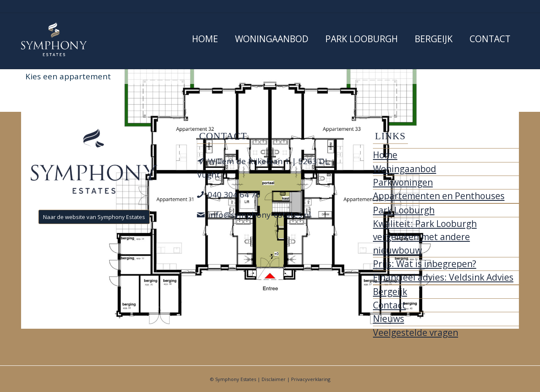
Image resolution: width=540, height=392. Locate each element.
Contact (389, 305)
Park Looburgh (404, 210)
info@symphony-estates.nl (260, 215)
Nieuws (389, 319)
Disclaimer (274, 379)
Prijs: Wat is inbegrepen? (425, 264)
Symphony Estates (236, 379)
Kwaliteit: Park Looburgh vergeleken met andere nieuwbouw (425, 237)
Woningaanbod (405, 169)
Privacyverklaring (311, 379)
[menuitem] (205, 41)
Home (385, 155)
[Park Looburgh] (54, 39)
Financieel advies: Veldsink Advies (443, 277)
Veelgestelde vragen (416, 333)
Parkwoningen (403, 182)
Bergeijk (390, 292)
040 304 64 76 (234, 195)
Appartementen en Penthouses (439, 196)
